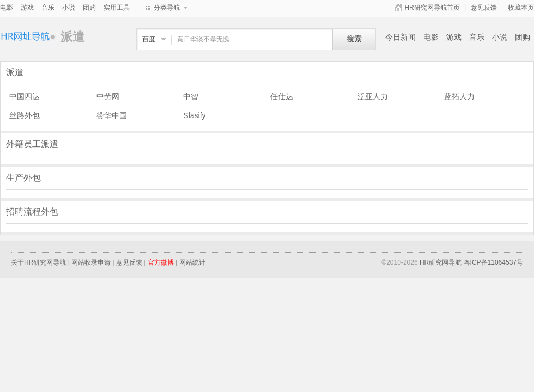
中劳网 (108, 96)
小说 (69, 8)
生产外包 (23, 178)
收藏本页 (521, 8)
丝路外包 (25, 115)
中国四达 (25, 96)
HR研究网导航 (441, 262)
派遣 (30, 37)
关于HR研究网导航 (38, 262)
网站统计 (192, 262)
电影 (7, 8)
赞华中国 (112, 115)
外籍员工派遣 (32, 144)
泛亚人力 (373, 96)
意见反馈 (484, 8)
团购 (89, 8)
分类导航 (167, 8)
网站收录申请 (91, 262)
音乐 (48, 8)
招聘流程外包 (32, 212)
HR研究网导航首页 (432, 8)
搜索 (354, 39)
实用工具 (117, 8)
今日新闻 (400, 37)
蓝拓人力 (459, 96)
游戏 (27, 8)
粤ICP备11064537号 (493, 262)
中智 (191, 96)
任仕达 (282, 96)
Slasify (194, 115)
